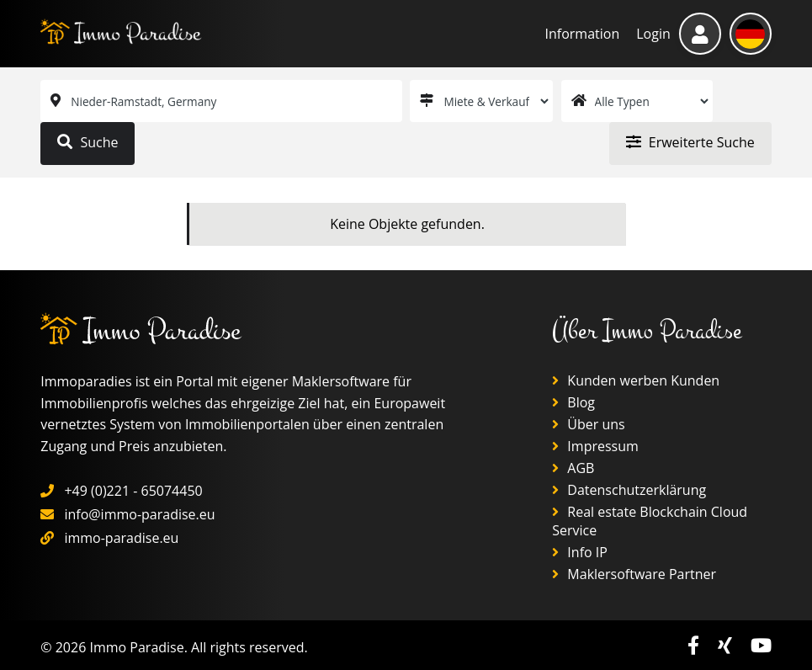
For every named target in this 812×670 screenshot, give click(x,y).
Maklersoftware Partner (634, 574)
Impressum (595, 446)
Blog (573, 402)
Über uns (589, 424)
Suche (88, 142)
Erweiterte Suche (690, 142)
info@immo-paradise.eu (139, 514)
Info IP (580, 552)
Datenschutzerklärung (629, 490)
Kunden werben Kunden (636, 380)
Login (653, 34)
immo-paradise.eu (121, 538)
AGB (573, 468)
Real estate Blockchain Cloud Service (650, 521)
